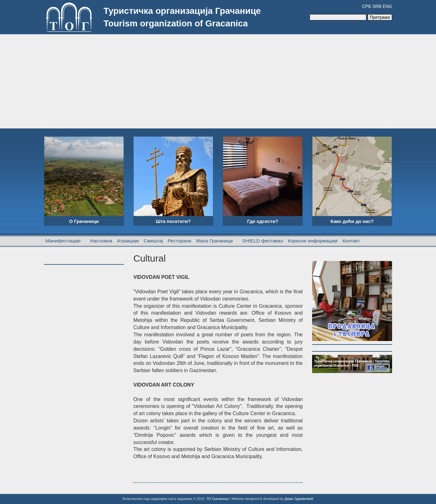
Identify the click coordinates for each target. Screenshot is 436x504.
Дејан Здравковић (299, 499)
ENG (387, 6)
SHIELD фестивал (263, 241)
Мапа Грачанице (215, 241)
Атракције (128, 241)
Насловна (101, 241)
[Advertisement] (218, 81)
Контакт (351, 241)
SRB (377, 6)
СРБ (367, 6)
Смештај (153, 241)
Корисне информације (313, 241)
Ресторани (179, 241)
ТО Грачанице (218, 499)
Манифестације (63, 241)
